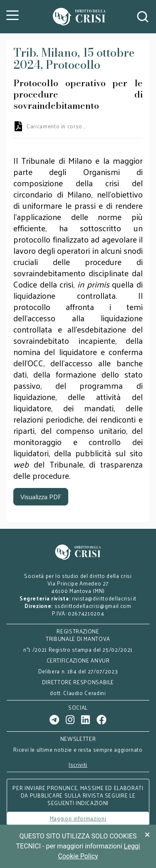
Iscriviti (78, 765)
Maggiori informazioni (78, 818)
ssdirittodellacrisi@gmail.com (93, 606)
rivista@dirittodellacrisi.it (104, 598)
